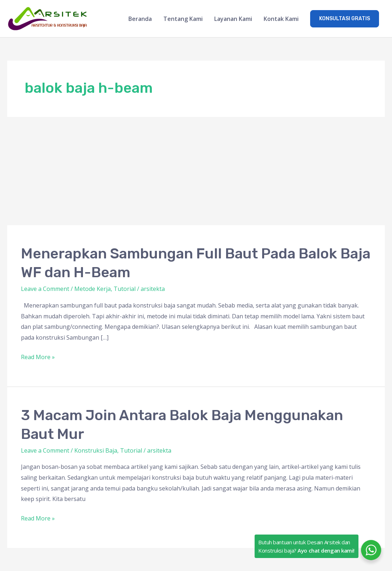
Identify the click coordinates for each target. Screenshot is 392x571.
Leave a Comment (45, 289)
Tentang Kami (183, 19)
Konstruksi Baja (96, 450)
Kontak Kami (281, 19)
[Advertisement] (196, 171)
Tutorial (125, 289)
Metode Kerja (93, 289)
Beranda (140, 19)
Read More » (38, 356)
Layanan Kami (233, 19)
